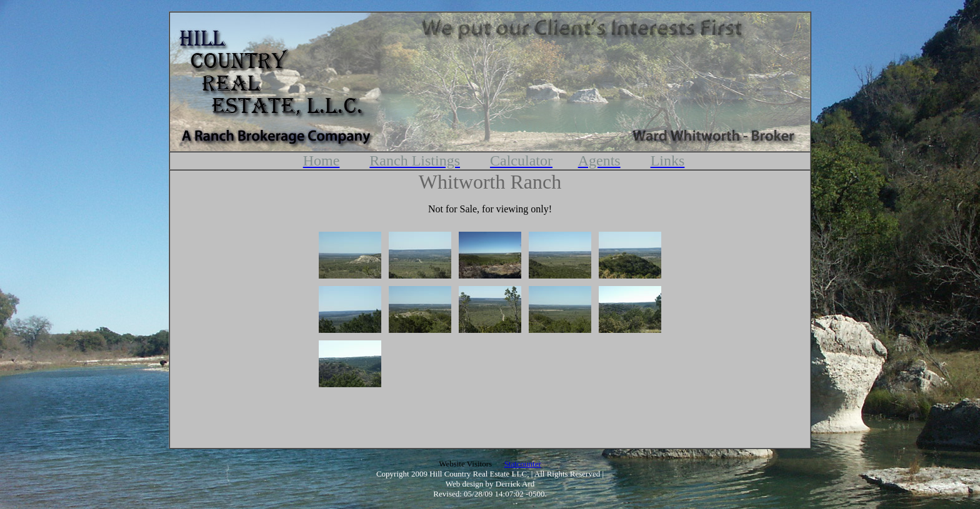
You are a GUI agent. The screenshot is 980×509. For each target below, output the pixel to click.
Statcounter (523, 464)
